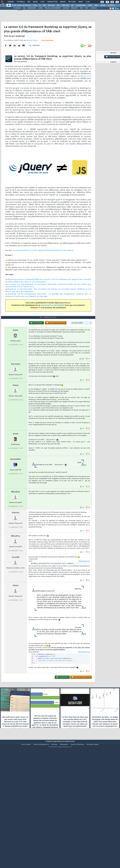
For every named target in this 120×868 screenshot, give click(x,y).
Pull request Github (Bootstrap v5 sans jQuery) (54, 267)
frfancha (16, 562)
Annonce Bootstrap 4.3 (23, 267)
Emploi (63, 2)
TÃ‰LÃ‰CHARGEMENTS (53, 8)
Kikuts (16, 434)
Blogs (35, 2)
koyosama (16, 413)
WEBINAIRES (32, 8)
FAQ (29, 2)
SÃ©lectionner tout (84, 610)
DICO (87, 8)
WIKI (81, 8)
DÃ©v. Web (65, 5)
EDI (72, 5)
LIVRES (40, 8)
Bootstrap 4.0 (84, 93)
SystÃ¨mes (111, 5)
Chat (43, 2)
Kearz (16, 379)
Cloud (35, 5)
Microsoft (51, 5)
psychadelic (16, 508)
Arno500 (16, 606)
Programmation (81, 5)
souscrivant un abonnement (53, 322)
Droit (81, 2)
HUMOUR (93, 8)
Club (88, 2)
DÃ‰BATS (74, 8)
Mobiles (103, 5)
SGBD (90, 5)
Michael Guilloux (32, 57)
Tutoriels (21, 2)
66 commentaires (47, 57)
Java (58, 5)
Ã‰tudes (72, 2)
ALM (44, 5)
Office (96, 5)
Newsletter (52, 2)
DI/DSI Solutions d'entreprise (21, 5)
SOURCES (66, 8)
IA (40, 5)
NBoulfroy (16, 541)
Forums (11, 2)
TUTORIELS (17, 8)
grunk (16, 483)
